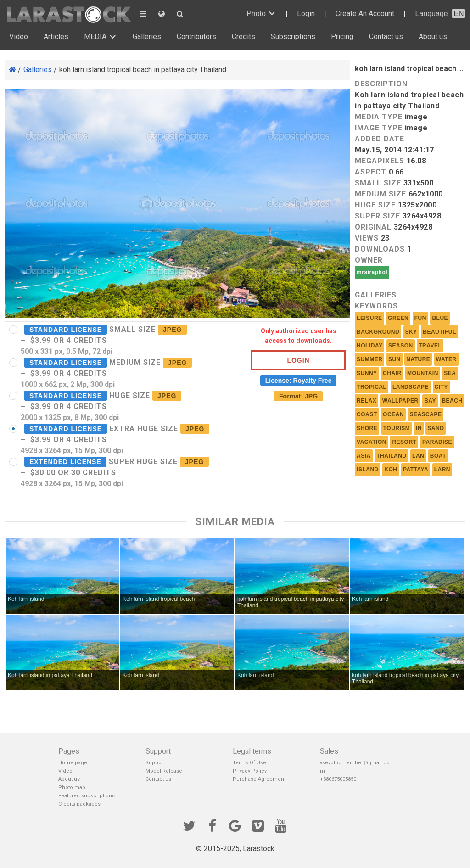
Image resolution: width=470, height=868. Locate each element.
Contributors (196, 36)
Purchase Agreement (259, 779)
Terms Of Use (249, 763)
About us (433, 36)
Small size (378, 183)
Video (19, 36)
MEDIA (95, 36)
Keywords (376, 306)
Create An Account (365, 14)
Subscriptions (293, 36)
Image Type (379, 128)
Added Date (380, 139)
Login (306, 14)
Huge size (375, 205)
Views (367, 238)
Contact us (386, 36)
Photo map (72, 787)
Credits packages (79, 804)
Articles (56, 36)
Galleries (147, 36)
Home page (73, 763)
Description (381, 84)
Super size (378, 216)
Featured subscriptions (87, 796)
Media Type (379, 117)
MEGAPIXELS (380, 161)
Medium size (380, 194)
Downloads (380, 249)
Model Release (164, 771)
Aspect (371, 172)
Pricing (342, 36)
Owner (369, 260)
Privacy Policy (250, 771)
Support (155, 763)
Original (373, 227)
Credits (243, 36)
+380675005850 (338, 779)
